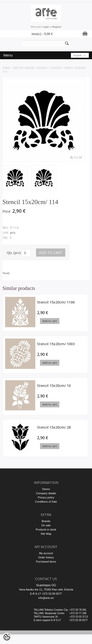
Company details (46, 493)
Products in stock (46, 530)
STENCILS (42, 68)
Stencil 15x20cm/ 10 (54, 386)
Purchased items (46, 562)
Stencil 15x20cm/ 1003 (56, 344)
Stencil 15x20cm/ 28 (54, 427)
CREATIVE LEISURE (23, 68)
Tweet (6, 273)
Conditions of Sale (46, 502)
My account (46, 553)
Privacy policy (46, 497)
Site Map (46, 534)
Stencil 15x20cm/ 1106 (56, 302)
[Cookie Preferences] (7, 637)
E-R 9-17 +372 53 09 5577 (46, 594)
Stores (46, 489)
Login (46, 27)
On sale (46, 525)
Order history (46, 557)
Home (6, 68)
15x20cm (56, 68)
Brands (46, 521)
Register (57, 27)
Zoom (78, 157)
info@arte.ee (46, 598)
